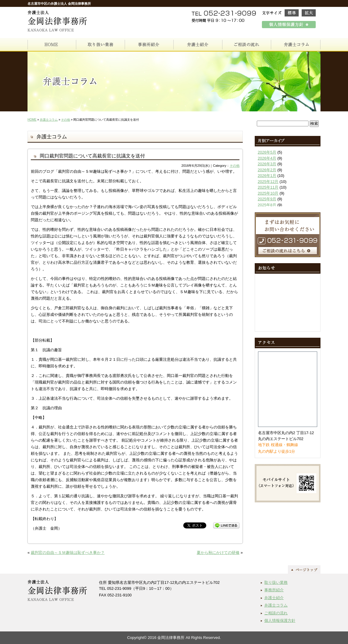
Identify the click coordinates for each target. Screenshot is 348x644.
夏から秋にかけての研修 (218, 553)
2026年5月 (267, 152)
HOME (32, 120)
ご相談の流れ (276, 613)
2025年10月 (268, 193)
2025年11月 (268, 187)
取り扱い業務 (276, 582)
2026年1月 (267, 176)
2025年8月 (267, 205)
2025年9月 (267, 199)
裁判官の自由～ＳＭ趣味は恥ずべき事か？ (68, 553)
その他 (65, 120)
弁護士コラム (49, 120)
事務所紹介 (274, 590)
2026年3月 (267, 164)
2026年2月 (267, 170)
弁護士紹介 (274, 598)
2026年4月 (267, 158)
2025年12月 (268, 182)
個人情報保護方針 (280, 620)
